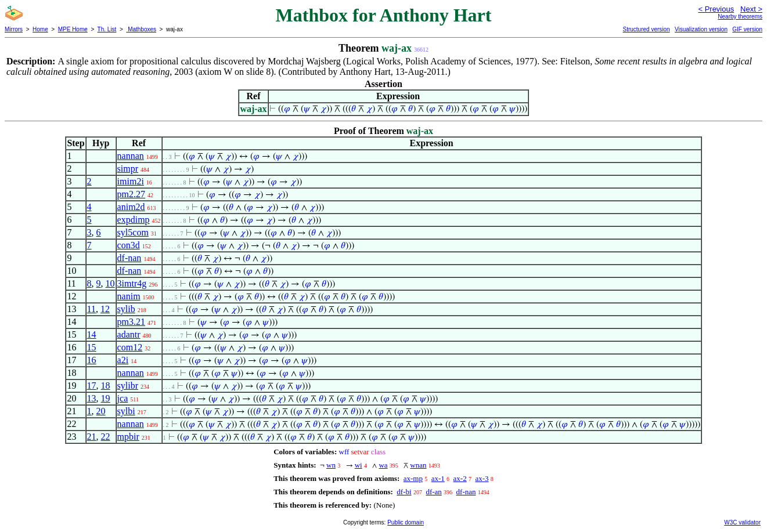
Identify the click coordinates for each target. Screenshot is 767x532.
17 (92, 386)
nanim (129, 296)
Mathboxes (141, 29)
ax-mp (413, 478)
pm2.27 (131, 194)
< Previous (716, 9)
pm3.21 (131, 322)
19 (106, 398)
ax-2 (460, 478)
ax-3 (482, 478)
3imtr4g (132, 283)
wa (383, 465)
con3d (129, 245)
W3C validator (742, 522)
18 (106, 386)
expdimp (134, 220)
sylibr (128, 386)
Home (40, 29)
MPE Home (73, 29)
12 (105, 309)
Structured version (646, 29)
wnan (418, 465)
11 (91, 309)
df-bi (404, 492)
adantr (129, 334)
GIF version (747, 29)
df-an (433, 492)
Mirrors (14, 29)
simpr (128, 169)
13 (92, 398)
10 (110, 283)
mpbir (128, 437)
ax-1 (438, 478)
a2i (123, 360)
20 (101, 411)
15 (92, 347)
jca (123, 398)
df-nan (129, 258)
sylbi (126, 411)
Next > (751, 9)
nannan (131, 156)
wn (331, 465)
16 (92, 360)
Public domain (406, 522)
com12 (130, 347)
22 (106, 437)
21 (92, 437)
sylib (126, 309)
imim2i (131, 181)
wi (359, 465)
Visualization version (701, 29)
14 (92, 334)
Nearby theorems (740, 17)
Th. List (107, 29)
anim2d (131, 207)
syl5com (133, 232)
